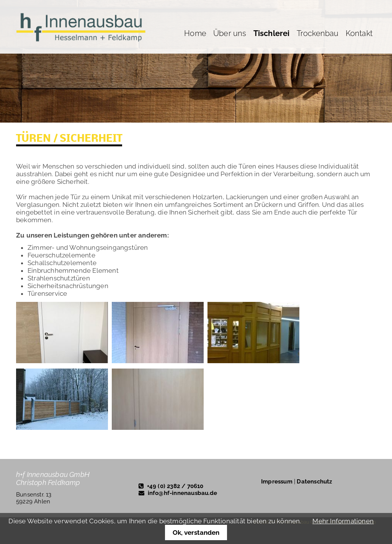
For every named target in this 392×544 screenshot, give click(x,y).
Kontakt (359, 33)
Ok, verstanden (196, 533)
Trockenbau (318, 33)
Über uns (230, 33)
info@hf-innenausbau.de (182, 493)
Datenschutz (314, 482)
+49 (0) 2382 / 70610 (175, 486)
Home (195, 33)
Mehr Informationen (343, 521)
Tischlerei (272, 33)
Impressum (277, 482)
